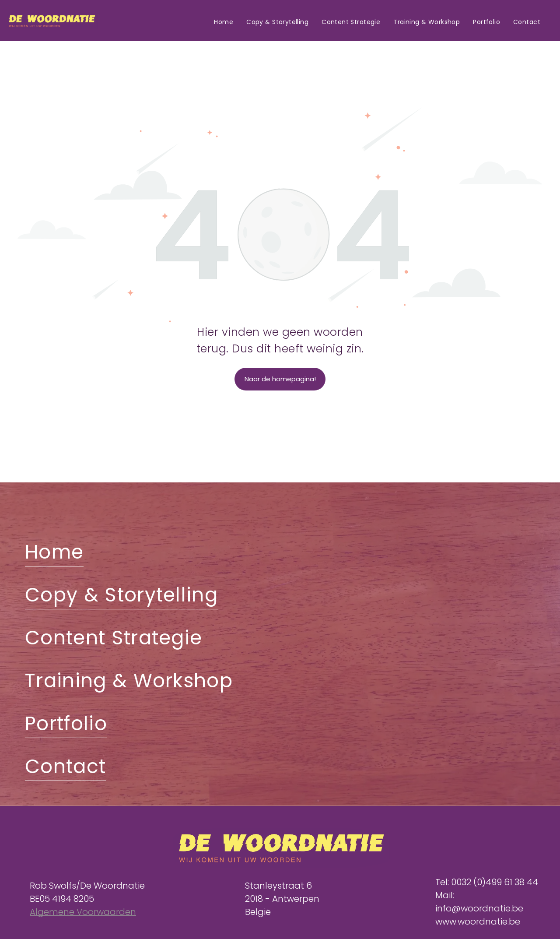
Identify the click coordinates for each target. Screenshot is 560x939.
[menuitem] (224, 23)
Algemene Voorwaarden (83, 912)
